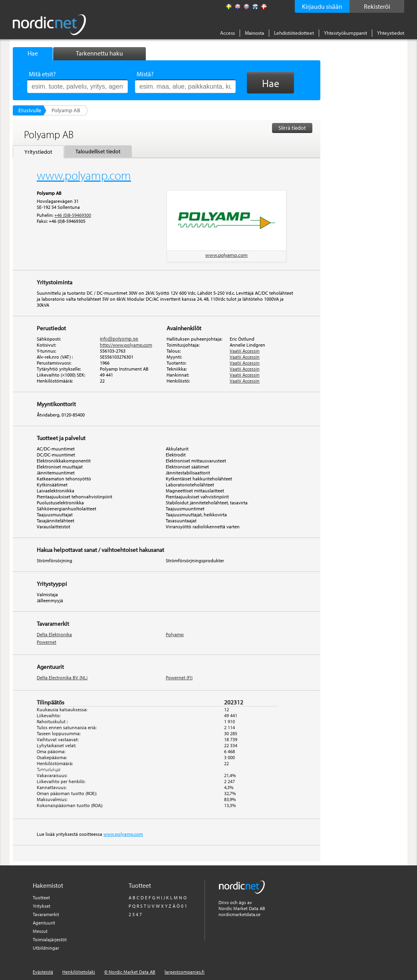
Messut (40, 931)
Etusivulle (30, 110)
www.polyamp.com (226, 255)
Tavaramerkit (46, 914)
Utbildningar (46, 948)
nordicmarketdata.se (239, 914)
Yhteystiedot (391, 33)
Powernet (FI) (179, 677)
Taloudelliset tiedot (98, 151)
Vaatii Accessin (245, 351)
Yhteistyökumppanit (346, 33)
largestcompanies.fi (185, 972)
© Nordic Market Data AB (130, 972)
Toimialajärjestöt (50, 939)
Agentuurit (44, 923)
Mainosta (254, 33)
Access (227, 33)
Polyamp (175, 634)
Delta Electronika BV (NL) (62, 677)
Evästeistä (43, 972)
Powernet (47, 642)
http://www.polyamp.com (126, 345)
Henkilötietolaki (79, 972)
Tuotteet (41, 898)
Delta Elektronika (54, 634)
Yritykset (42, 906)
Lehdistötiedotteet (294, 33)
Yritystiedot (38, 152)
